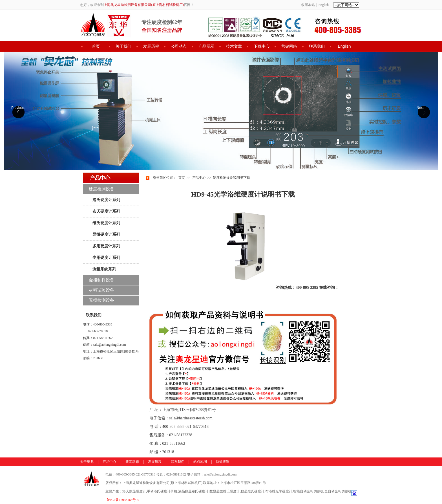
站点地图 (200, 462)
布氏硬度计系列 (106, 211)
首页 (96, 46)
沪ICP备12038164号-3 (123, 500)
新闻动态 (132, 462)
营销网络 (289, 46)
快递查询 (223, 462)
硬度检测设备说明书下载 (231, 178)
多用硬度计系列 (106, 246)
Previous (18, 108)
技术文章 (234, 46)
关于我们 (123, 46)
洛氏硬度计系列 (106, 200)
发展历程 (151, 46)
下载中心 (262, 46)
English (323, 5)
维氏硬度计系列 (106, 223)
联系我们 (317, 46)
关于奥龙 (87, 462)
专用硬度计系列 (106, 257)
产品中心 (199, 178)
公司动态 (179, 46)
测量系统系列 (104, 269)
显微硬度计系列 (106, 234)
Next (420, 108)
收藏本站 (308, 5)
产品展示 (206, 46)
